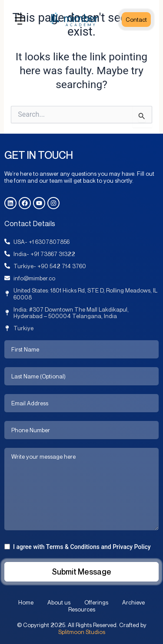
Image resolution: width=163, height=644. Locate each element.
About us (59, 602)
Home (26, 602)
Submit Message (81, 572)
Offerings (96, 602)
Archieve (133, 602)
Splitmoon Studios (82, 632)
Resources (82, 609)
